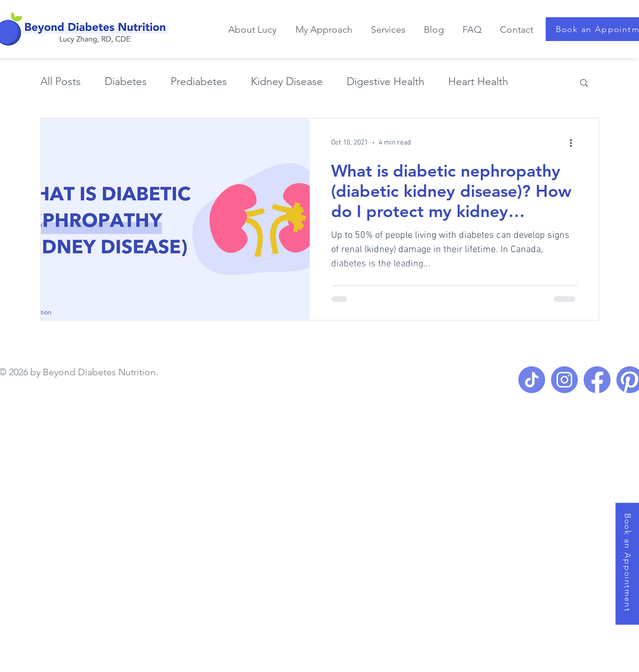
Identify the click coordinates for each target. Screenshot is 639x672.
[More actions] (575, 143)
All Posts (61, 81)
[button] (584, 84)
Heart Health (478, 81)
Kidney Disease (287, 81)
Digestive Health (385, 81)
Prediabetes (199, 81)
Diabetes (126, 81)
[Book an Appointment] (627, 563)
